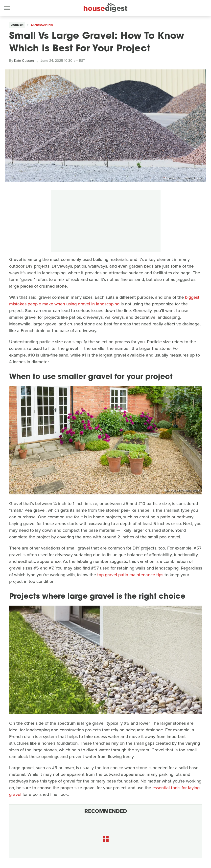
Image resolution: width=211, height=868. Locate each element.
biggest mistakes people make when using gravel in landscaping (104, 301)
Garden (17, 25)
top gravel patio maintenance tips (130, 575)
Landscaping (42, 25)
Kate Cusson (24, 61)
